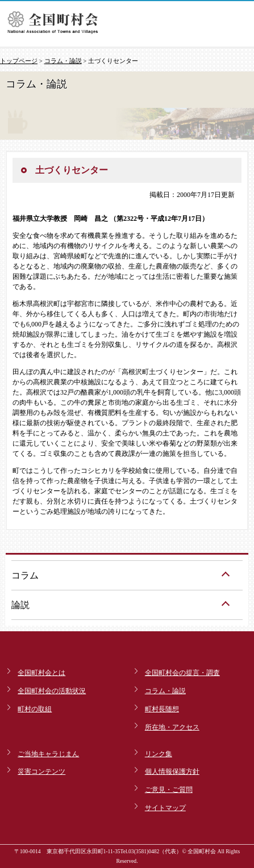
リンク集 (159, 754)
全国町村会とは (41, 673)
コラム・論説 (63, 61)
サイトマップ (165, 808)
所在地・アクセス (172, 727)
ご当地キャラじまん (48, 754)
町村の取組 (35, 709)
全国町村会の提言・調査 (182, 673)
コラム (25, 575)
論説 (20, 605)
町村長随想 (162, 709)
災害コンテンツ (41, 771)
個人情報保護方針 (172, 771)
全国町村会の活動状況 (52, 691)
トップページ (19, 61)
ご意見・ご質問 (169, 790)
